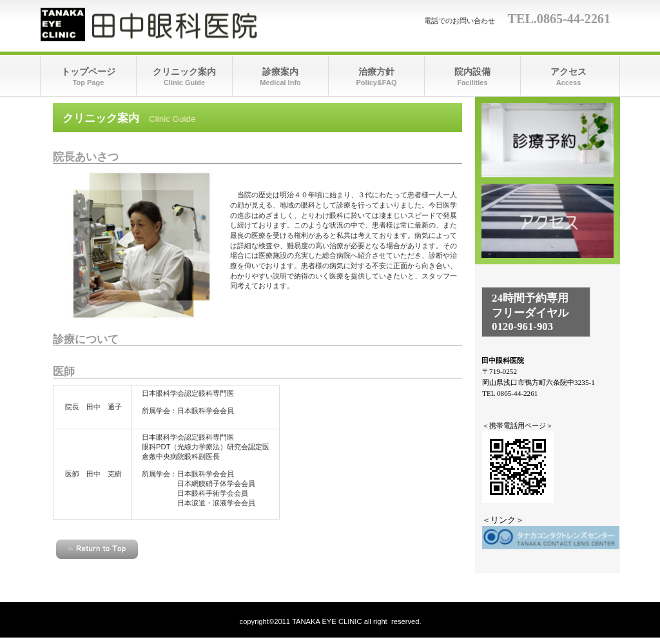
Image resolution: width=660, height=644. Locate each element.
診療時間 (548, 140)
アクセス (548, 221)
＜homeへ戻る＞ (257, 576)
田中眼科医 (169, 24)
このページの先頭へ (97, 549)
